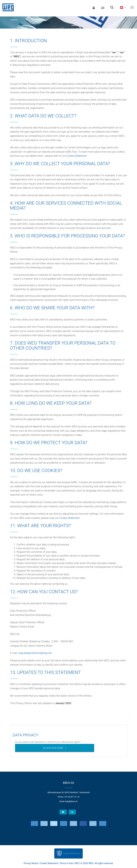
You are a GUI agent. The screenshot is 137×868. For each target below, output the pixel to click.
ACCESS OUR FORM (53, 748)
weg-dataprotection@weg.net (35, 653)
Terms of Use (66, 863)
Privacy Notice (31, 863)
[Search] (112, 7)
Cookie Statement (76, 156)
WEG (7, 7)
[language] (123, 7)
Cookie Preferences (72, 853)
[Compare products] (103, 7)
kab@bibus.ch (71, 801)
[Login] (94, 7)
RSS (77, 863)
